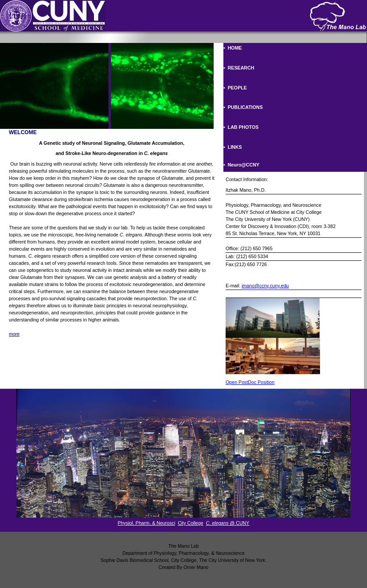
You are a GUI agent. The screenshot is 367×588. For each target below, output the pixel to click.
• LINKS (233, 147)
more (14, 334)
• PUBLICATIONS (243, 107)
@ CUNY (228, 523)
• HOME (233, 48)
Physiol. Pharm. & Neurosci (147, 523)
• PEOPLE (235, 88)
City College (190, 523)
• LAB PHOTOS (241, 127)
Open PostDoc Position (250, 382)
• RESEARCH (239, 68)
